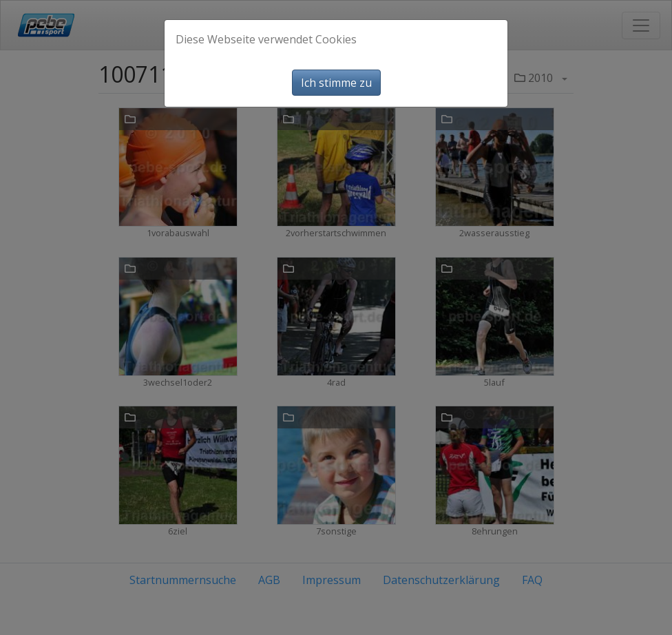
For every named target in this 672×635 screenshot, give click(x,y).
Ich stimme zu (336, 83)
